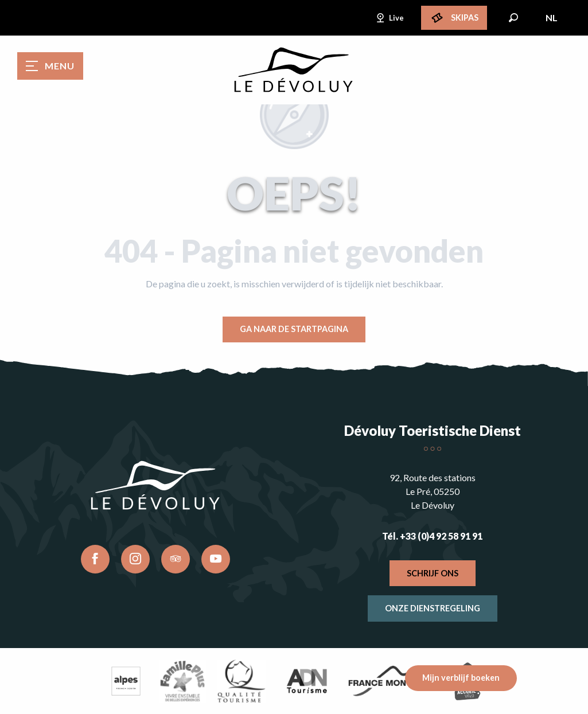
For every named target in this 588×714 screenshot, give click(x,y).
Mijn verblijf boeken (461, 678)
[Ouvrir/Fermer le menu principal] (50, 66)
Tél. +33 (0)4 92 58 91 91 (432, 536)
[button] (513, 18)
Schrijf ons (433, 573)
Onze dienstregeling (433, 608)
